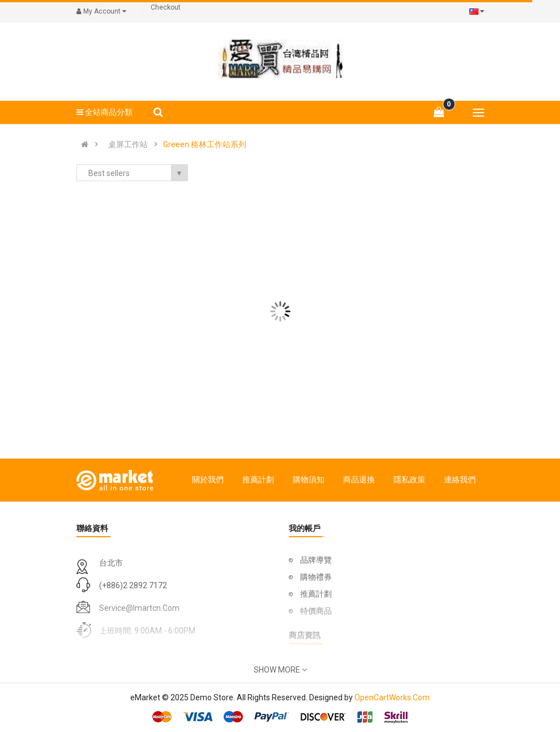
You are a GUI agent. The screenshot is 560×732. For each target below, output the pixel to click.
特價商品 (316, 611)
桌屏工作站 (128, 144)
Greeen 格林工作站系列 (205, 144)
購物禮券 (316, 577)
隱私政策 (409, 480)
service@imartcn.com (139, 608)
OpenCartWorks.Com (392, 697)
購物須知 (309, 480)
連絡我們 (460, 480)
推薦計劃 (258, 480)
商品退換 (359, 480)
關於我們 (208, 480)
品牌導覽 (316, 560)
